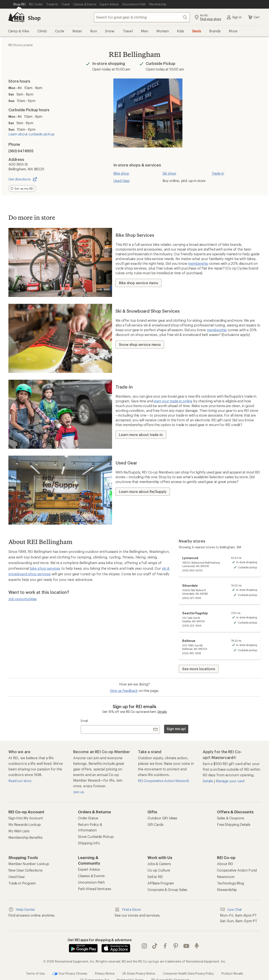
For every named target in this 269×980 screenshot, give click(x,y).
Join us (79, 792)
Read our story (20, 781)
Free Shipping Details (234, 824)
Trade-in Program (22, 883)
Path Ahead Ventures (95, 889)
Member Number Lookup (29, 864)
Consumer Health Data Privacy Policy (188, 965)
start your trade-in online (173, 401)
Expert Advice (89, 869)
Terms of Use (35, 965)
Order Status (88, 818)
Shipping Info (89, 843)
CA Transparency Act (95, 971)
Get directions (23, 179)
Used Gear (122, 181)
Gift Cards (155, 824)
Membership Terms (130, 971)
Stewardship (227, 890)
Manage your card (230, 781)
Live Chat (231, 909)
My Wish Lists (19, 831)
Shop (34, 18)
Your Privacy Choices (70, 965)
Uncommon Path (91, 882)
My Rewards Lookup (25, 824)
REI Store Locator (21, 45)
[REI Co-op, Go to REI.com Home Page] (16, 17)
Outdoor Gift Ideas (162, 818)
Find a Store (128, 909)
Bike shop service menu (138, 283)
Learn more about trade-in (141, 435)
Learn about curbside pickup (32, 134)
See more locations (199, 669)
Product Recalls (232, 965)
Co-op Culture (159, 870)
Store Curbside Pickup (96, 837)
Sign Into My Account (26, 818)
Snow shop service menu (140, 344)
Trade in (218, 173)
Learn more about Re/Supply (143, 492)
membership (198, 263)
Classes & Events (91, 876)
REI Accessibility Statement (170, 971)
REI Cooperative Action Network (164, 781)
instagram (144, 942)
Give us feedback (124, 691)
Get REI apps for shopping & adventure (100, 940)
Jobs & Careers (159, 864)
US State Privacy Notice (139, 965)
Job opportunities (23, 599)
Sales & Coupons (231, 818)
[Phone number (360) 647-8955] (47, 151)
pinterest (176, 942)
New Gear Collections (25, 870)
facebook (165, 942)
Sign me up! (176, 729)
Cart (254, 17)
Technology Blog (230, 883)
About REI (225, 864)
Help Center (22, 909)
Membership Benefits (25, 837)
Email (84, 721)
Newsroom (226, 877)
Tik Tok (155, 942)
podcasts (197, 942)
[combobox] (142, 17)
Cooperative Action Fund (237, 870)
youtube (186, 942)
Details (162, 712)
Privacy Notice (105, 965)
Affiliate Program (161, 883)
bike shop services (45, 568)
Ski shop (169, 173)
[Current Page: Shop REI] (19, 4)
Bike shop (121, 173)
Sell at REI (155, 877)
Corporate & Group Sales (167, 890)
